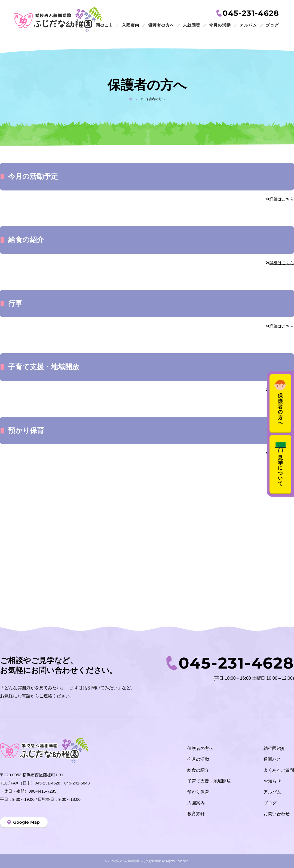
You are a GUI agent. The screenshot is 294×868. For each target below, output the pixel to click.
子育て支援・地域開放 (209, 781)
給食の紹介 (198, 770)
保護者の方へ (200, 748)
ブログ (270, 803)
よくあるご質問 (279, 770)
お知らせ (272, 781)
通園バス (272, 759)
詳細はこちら (280, 199)
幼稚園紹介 (274, 748)
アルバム (272, 792)
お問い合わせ (277, 814)
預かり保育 (198, 792)
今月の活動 (198, 759)
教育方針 (196, 814)
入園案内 (196, 803)
